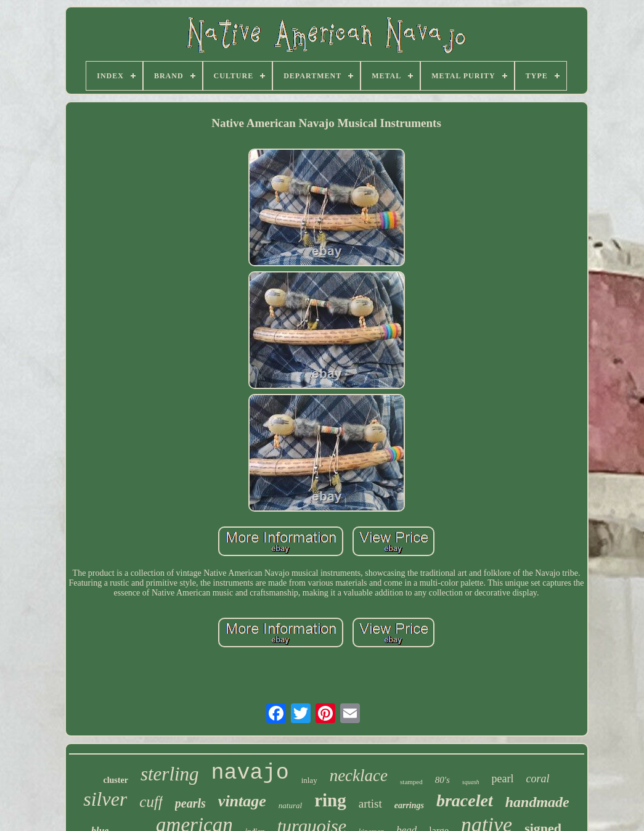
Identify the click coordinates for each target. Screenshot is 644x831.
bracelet (465, 800)
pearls (190, 803)
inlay (309, 780)
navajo (250, 773)
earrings (409, 805)
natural (290, 805)
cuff (151, 802)
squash (471, 782)
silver (105, 799)
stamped (411, 782)
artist (370, 804)
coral (538, 779)
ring (330, 800)
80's (442, 780)
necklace (359, 776)
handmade (537, 802)
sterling (170, 774)
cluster (115, 780)
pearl (503, 779)
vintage (242, 801)
